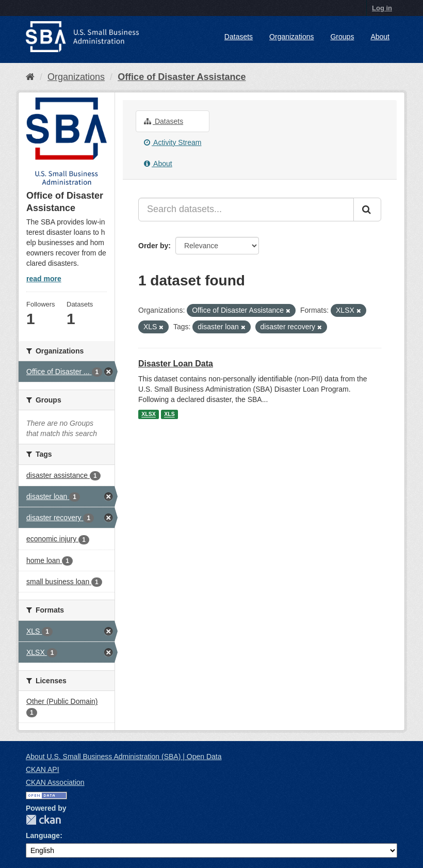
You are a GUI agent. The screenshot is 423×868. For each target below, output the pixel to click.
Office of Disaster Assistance (182, 77)
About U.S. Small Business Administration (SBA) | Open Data (124, 757)
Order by (153, 246)
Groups (342, 37)
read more (44, 279)
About (380, 37)
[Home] (30, 77)
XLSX (148, 414)
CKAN (43, 820)
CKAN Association (55, 782)
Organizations (291, 37)
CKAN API (43, 769)
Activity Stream (173, 142)
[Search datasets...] (246, 210)
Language (43, 835)
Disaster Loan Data (176, 364)
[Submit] (367, 210)
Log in (382, 8)
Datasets (239, 37)
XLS (169, 414)
